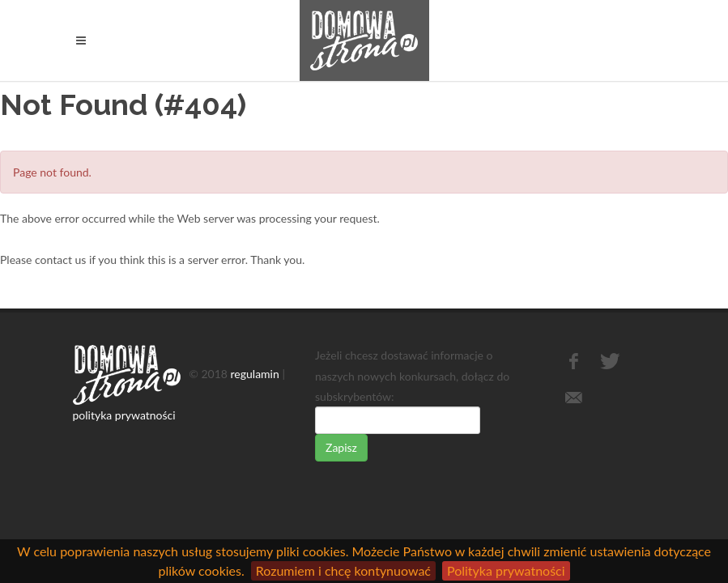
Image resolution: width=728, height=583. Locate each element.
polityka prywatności (124, 415)
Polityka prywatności (506, 570)
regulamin (255, 374)
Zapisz (341, 447)
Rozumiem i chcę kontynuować (343, 570)
